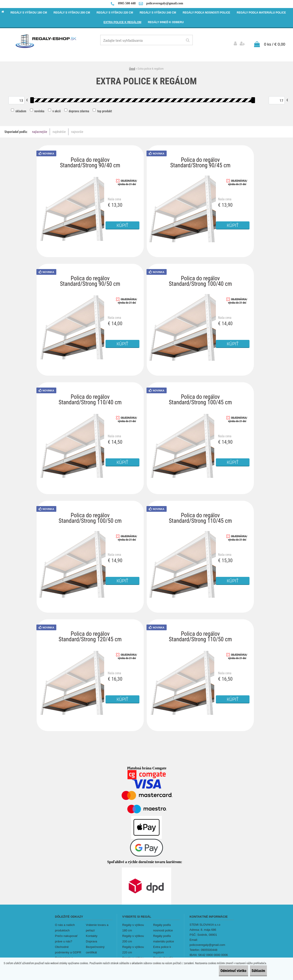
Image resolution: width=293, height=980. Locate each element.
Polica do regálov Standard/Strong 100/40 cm (200, 276)
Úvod (132, 65)
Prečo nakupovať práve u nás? (66, 935)
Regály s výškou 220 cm (133, 946)
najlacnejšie (40, 129)
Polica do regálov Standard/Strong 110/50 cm (200, 632)
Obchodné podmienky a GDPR (68, 946)
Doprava (91, 938)
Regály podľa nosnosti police (163, 924)
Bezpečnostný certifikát (95, 946)
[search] (188, 40)
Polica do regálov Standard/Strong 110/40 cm (90, 395)
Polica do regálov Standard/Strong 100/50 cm (90, 513)
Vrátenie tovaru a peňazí (97, 924)
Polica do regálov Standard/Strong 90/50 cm (90, 276)
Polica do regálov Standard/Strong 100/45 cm (200, 395)
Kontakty (92, 933)
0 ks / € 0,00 (275, 41)
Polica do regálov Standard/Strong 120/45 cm (90, 632)
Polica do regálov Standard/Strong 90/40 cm (90, 158)
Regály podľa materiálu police (164, 935)
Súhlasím (254, 971)
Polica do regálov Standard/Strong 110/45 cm (200, 513)
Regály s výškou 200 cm (133, 935)
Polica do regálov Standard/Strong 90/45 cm (200, 158)
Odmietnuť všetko (221, 971)
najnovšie (77, 129)
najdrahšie (59, 129)
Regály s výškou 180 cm (133, 924)
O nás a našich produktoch (65, 924)
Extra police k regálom (162, 946)
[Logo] (46, 41)
